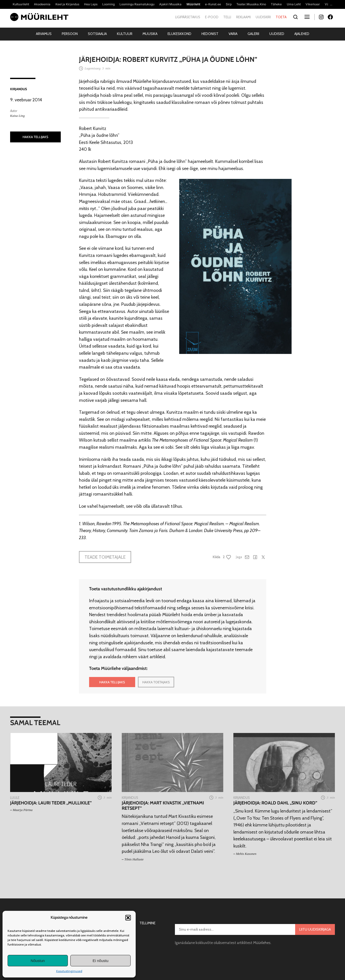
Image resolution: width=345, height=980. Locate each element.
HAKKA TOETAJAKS (156, 682)
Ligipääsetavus (188, 17)
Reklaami (243, 17)
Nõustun (38, 961)
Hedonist (210, 34)
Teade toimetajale (105, 557)
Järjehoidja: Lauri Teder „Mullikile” (51, 803)
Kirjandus (19, 89)
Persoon (70, 34)
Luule (15, 798)
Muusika (150, 34)
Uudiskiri (263, 17)
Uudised (277, 34)
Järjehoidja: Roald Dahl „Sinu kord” (275, 803)
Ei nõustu (101, 961)
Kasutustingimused (69, 971)
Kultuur (125, 34)
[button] (128, 918)
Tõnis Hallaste (134, 859)
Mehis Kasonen (246, 854)
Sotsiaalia (97, 34)
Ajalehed (302, 34)
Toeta (281, 17)
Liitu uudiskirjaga (315, 929)
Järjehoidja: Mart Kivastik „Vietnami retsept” (163, 805)
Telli (227, 17)
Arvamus (44, 34)
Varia (233, 34)
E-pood (212, 17)
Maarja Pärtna (23, 810)
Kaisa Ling (17, 116)
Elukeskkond (179, 34)
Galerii (253, 34)
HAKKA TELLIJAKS (35, 137)
